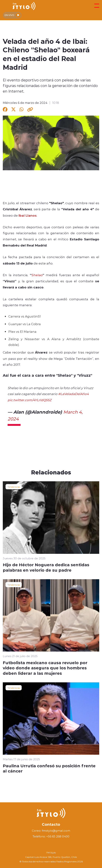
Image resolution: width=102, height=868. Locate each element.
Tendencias (14, 487)
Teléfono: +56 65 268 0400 (51, 836)
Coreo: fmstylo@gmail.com (51, 831)
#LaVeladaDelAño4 (73, 394)
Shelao (37, 275)
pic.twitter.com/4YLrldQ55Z (30, 400)
